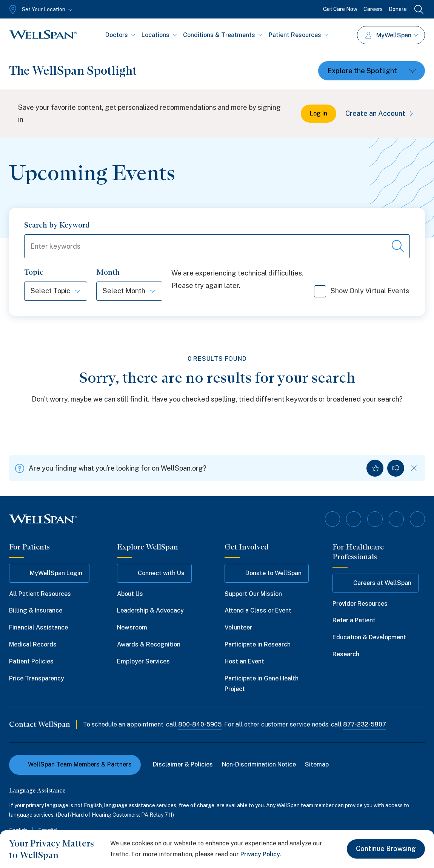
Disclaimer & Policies (183, 764)
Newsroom (132, 627)
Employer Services (143, 661)
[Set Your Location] (40, 9)
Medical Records (33, 644)
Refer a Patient (354, 621)
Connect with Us (154, 573)
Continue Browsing (386, 849)
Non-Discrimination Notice (259, 764)
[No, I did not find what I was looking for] (396, 469)
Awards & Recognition (149, 644)
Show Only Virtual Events (362, 294)
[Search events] (398, 246)
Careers (373, 9)
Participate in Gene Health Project (262, 684)
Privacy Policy (260, 854)
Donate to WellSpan (267, 573)
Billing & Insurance (36, 611)
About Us (130, 594)
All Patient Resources (40, 594)
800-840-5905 (200, 724)
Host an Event (244, 661)
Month (108, 272)
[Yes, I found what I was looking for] (375, 469)
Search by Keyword (57, 225)
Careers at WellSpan (376, 583)
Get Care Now (340, 9)
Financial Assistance (38, 627)
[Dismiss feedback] (414, 469)
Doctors (120, 35)
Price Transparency (37, 678)
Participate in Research (258, 644)
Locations (159, 35)
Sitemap (317, 764)
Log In (319, 113)
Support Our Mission (253, 594)
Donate (398, 9)
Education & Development (369, 637)
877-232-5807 (365, 724)
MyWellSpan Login (49, 573)
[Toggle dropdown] (372, 71)
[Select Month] (129, 292)
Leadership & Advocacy (150, 611)
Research (346, 654)
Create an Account (381, 113)
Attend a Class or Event (258, 611)
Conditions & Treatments (223, 35)
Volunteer (238, 627)
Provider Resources (360, 604)
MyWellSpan (392, 35)
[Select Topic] (56, 292)
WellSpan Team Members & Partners (75, 764)
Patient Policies (31, 661)
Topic (34, 272)
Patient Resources (299, 35)
